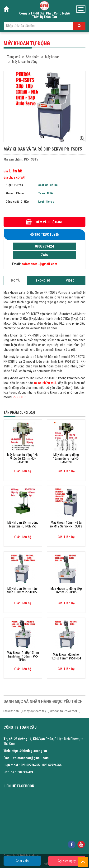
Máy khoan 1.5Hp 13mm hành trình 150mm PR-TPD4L (23, 656)
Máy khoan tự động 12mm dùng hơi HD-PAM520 (66, 458)
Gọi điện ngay (67, 861)
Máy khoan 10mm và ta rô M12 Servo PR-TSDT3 (66, 524)
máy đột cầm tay (35, 711)
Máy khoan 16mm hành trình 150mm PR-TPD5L (23, 590)
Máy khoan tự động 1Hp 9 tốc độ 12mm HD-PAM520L (23, 458)
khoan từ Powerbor (64, 711)
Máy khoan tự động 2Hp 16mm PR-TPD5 (66, 590)
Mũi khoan (12, 711)
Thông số (43, 280)
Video (70, 280)
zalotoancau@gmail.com (39, 264)
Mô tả (15, 280)
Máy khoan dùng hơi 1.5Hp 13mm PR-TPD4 (66, 656)
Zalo (44, 255)
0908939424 (44, 246)
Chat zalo (22, 861)
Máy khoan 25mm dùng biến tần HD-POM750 (23, 524)
